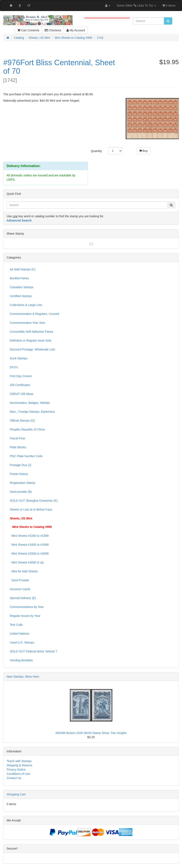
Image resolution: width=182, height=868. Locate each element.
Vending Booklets (21, 660)
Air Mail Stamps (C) (23, 269)
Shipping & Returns (19, 765)
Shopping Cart (16, 794)
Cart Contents (28, 30)
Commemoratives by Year (27, 607)
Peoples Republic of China (27, 429)
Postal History (19, 474)
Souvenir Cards (20, 589)
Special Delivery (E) (23, 598)
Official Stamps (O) (22, 421)
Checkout (53, 30)
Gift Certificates (20, 385)
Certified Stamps (21, 296)
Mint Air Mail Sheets (24, 571)
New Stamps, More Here (23, 677)
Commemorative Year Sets (28, 323)
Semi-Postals (19, 580)
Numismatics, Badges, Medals (30, 403)
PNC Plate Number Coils (26, 456)
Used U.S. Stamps (22, 642)
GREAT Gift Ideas (22, 394)
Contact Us (14, 778)
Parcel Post (17, 438)
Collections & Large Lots (26, 305)
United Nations (20, 634)
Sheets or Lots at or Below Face (31, 509)
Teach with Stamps (19, 761)
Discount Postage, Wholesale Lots (32, 349)
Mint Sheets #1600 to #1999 (29, 545)
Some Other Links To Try (136, 6)
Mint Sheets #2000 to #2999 (29, 554)
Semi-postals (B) (21, 492)
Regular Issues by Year (25, 616)
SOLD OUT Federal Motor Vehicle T (34, 651)
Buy (143, 151)
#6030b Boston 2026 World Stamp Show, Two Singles (91, 733)
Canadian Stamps (22, 287)
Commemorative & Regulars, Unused (34, 314)
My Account (76, 30)
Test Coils (16, 625)
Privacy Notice (16, 770)
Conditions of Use (18, 774)
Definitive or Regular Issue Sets (31, 341)
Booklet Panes (19, 278)
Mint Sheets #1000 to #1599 (29, 536)
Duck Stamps (19, 358)
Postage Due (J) (20, 465)
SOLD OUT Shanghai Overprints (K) (34, 501)
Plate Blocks (18, 447)
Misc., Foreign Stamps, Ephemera (32, 412)
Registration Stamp (22, 483)
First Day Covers (21, 376)
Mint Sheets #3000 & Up (27, 562)
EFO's (14, 367)
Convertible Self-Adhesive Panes (32, 332)
